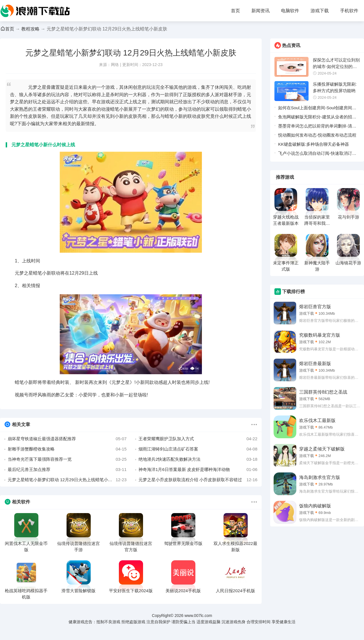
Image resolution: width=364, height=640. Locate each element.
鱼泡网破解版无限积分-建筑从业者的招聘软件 (317, 118)
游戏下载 (320, 11)
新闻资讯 (260, 11)
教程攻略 (30, 29)
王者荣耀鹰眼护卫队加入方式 (198, 439)
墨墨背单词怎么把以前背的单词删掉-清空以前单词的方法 (317, 127)
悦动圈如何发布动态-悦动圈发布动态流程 (317, 135)
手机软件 (349, 11)
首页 (235, 11)
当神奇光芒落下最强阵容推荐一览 (67, 459)
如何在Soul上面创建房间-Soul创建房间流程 (317, 109)
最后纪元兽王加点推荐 (67, 470)
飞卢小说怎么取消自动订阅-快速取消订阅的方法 (317, 154)
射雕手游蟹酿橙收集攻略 (67, 449)
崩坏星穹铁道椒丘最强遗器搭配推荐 (67, 439)
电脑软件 (290, 11)
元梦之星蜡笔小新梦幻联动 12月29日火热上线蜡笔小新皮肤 (67, 480)
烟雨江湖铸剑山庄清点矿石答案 (198, 449)
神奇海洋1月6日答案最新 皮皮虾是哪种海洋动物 (198, 470)
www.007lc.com (198, 616)
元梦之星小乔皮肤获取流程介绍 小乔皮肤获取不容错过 (198, 480)
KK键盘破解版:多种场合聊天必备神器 (314, 144)
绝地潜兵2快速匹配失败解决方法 (198, 459)
